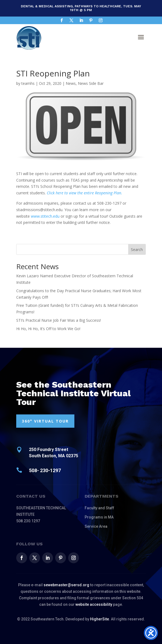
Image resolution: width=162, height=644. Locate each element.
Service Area (96, 526)
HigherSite (100, 619)
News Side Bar (91, 83)
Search (137, 249)
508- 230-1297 (45, 470)
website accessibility (94, 604)
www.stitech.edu (45, 216)
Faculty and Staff (99, 508)
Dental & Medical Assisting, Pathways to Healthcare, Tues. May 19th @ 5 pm (81, 8)
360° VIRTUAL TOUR (45, 421)
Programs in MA (99, 517)
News (71, 83)
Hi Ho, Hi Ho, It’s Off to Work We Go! (48, 329)
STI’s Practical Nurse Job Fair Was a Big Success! (59, 320)
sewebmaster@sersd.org (66, 585)
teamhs (28, 83)
